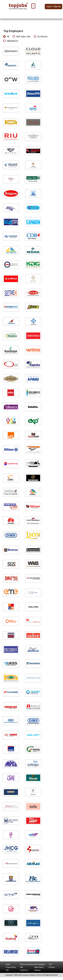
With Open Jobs (21, 37)
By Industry (41, 37)
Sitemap (37, 970)
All (6, 37)
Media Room (39, 967)
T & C (50, 964)
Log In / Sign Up (53, 6)
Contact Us (24, 970)
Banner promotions (27, 964)
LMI (7, 970)
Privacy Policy (11, 967)
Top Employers (40, 964)
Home (8, 964)
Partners (52, 967)
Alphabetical (11, 41)
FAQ (22, 967)
